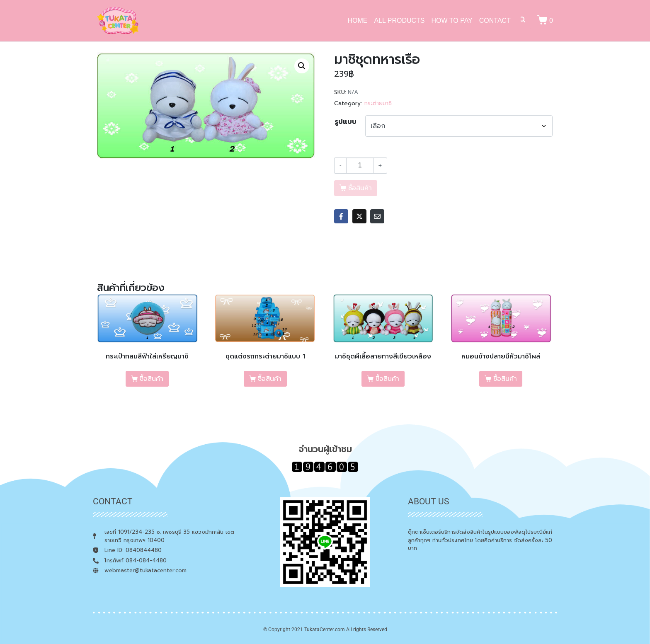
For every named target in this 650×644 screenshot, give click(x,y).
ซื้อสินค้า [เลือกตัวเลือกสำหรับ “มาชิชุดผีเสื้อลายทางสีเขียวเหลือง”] (387, 379)
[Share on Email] (377, 216)
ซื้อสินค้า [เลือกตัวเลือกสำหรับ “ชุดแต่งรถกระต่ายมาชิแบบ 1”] (270, 379)
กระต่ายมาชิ (378, 103)
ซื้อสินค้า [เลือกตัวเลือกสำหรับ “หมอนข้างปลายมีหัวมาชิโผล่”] (505, 379)
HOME (357, 21)
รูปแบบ (346, 122)
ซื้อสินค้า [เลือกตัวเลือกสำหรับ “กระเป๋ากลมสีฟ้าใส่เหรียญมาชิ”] (152, 379)
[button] (302, 66)
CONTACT (495, 21)
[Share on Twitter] (359, 216)
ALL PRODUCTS (399, 21)
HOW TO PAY (452, 21)
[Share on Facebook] (341, 216)
